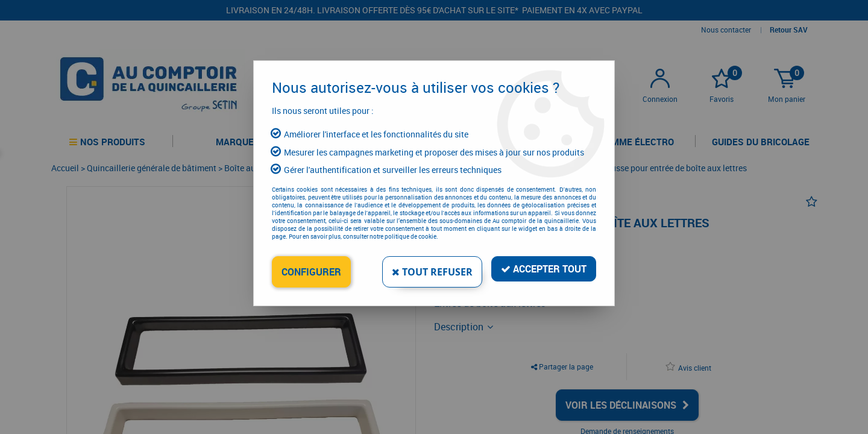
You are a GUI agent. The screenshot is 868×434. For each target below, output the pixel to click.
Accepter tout (544, 269)
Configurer (311, 272)
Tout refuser (432, 272)
